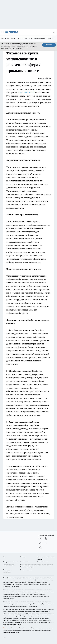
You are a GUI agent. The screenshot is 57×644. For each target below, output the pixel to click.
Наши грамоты (25, 562)
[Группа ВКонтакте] (40, 539)
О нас (4, 557)
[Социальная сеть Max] (40, 548)
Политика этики (43, 562)
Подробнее (15, 586)
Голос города (16, 38)
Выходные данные (26, 570)
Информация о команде (10, 562)
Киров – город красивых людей (34, 38)
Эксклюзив (5, 38)
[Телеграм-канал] (40, 543)
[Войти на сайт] (54, 32)
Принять (49, 45)
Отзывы (23, 557)
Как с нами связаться (9, 565)
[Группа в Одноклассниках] (46, 539)
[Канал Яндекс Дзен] (46, 543)
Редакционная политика (45, 565)
